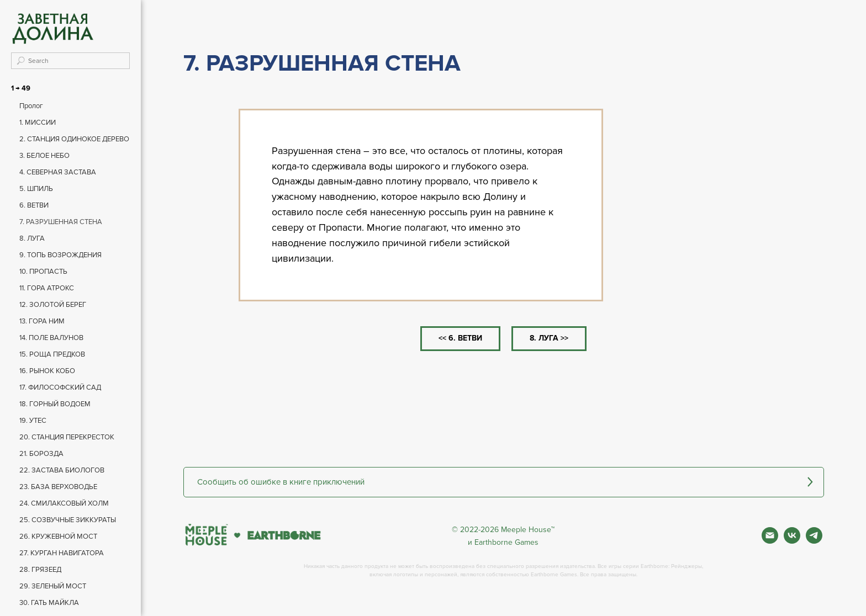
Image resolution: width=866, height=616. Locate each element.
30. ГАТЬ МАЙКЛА (49, 603)
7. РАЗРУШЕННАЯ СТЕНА (61, 222)
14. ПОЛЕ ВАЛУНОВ (51, 338)
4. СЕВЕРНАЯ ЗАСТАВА (58, 172)
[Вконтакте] (792, 541)
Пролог (31, 106)
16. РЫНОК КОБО (47, 371)
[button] (504, 482)
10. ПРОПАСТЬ (43, 272)
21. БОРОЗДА (41, 454)
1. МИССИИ (38, 123)
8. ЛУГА (32, 238)
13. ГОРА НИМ (42, 321)
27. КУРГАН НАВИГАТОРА (62, 553)
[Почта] (770, 541)
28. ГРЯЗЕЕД (40, 570)
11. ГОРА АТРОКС (47, 288)
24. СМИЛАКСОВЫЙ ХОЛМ (64, 503)
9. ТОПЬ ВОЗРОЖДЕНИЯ (60, 255)
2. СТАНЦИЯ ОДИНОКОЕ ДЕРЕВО (74, 139)
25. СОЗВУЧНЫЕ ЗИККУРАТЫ (68, 520)
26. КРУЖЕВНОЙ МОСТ (58, 537)
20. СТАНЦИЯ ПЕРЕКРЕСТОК (67, 437)
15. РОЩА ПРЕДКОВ (52, 354)
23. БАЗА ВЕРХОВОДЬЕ (58, 487)
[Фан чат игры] (814, 541)
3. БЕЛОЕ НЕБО (44, 156)
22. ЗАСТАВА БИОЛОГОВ (62, 470)
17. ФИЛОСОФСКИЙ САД (60, 387)
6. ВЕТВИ (34, 205)
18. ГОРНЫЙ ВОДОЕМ (55, 404)
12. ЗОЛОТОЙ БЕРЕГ (53, 305)
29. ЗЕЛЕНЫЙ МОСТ (53, 586)
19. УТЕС (33, 421)
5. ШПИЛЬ (36, 189)
